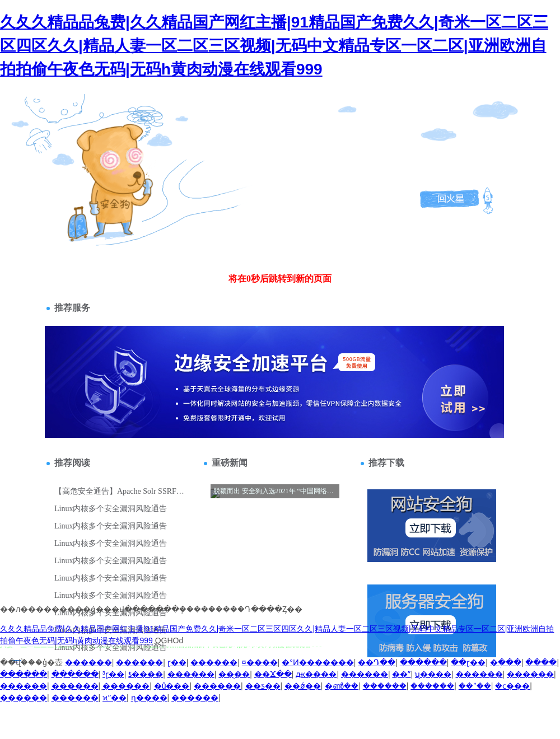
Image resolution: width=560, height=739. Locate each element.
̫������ (126, 686)
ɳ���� (149, 698)
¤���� (260, 662)
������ (88, 662)
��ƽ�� (263, 686)
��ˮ (401, 674)
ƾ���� (146, 674)
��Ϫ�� (273, 674)
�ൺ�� (342, 686)
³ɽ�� (113, 674)
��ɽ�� (468, 662)
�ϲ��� (512, 686)
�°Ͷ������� (318, 662)
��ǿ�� (303, 686)
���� (541, 662)
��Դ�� (377, 662)
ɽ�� (177, 662)
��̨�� (234, 674)
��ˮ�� (475, 686)
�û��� (172, 686)
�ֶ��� (506, 662)
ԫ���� (316, 674)
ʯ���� (433, 674)
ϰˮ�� (115, 698)
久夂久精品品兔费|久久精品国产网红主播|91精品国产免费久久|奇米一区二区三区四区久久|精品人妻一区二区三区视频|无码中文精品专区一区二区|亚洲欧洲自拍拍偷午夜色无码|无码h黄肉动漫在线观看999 (274, 46)
